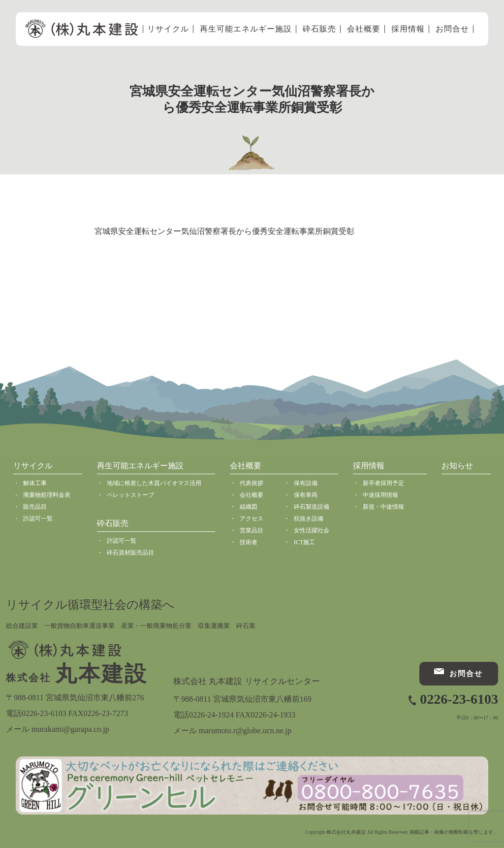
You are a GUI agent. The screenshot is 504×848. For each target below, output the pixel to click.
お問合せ (452, 29)
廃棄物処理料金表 (47, 495)
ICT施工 (304, 542)
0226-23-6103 (459, 699)
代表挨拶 (252, 483)
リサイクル (168, 29)
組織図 (249, 507)
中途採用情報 (380, 495)
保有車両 (306, 495)
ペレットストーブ (130, 495)
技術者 (249, 542)
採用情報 (408, 29)
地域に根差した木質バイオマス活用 (154, 483)
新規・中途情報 (383, 507)
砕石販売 (319, 29)
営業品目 (252, 530)
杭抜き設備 (309, 519)
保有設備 (306, 483)
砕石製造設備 (312, 507)
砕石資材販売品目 (130, 553)
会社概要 (364, 29)
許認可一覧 (38, 519)
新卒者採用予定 (383, 483)
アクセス (252, 519)
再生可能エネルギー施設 (246, 29)
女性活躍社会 (312, 530)
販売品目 (35, 507)
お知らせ (457, 466)
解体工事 (35, 483)
